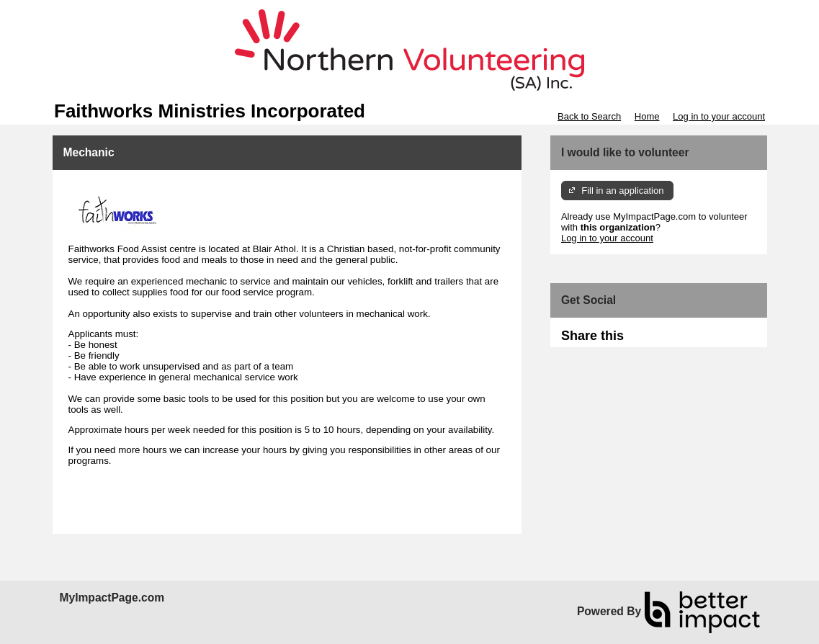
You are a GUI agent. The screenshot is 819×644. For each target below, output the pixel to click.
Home (647, 116)
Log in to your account (719, 116)
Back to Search (589, 116)
